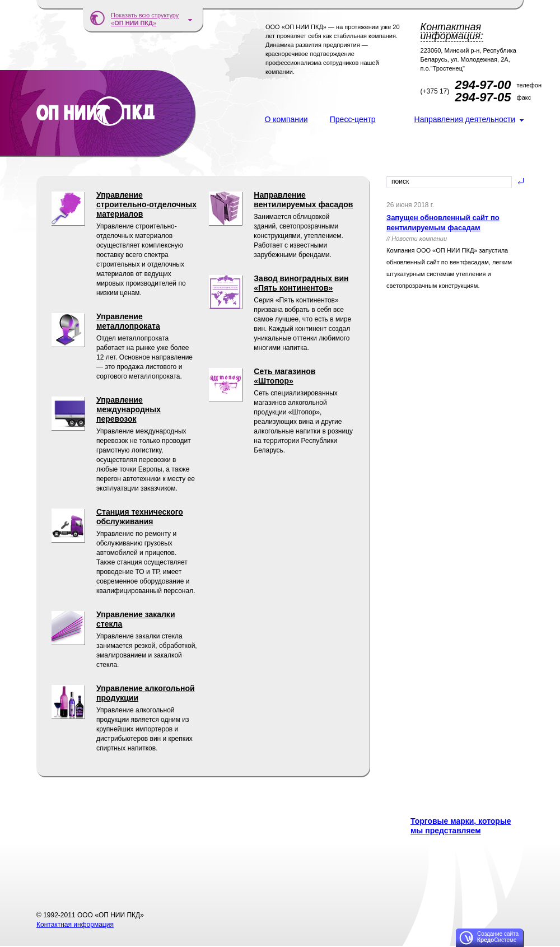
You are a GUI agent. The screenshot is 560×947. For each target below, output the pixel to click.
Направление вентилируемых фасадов (303, 200)
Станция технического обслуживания (140, 517)
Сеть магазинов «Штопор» (284, 376)
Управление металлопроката (128, 321)
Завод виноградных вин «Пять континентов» (301, 283)
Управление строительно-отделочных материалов (146, 204)
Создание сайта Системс (498, 937)
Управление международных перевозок (129, 409)
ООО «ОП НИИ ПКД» (98, 114)
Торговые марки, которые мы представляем (461, 826)
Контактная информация (75, 925)
